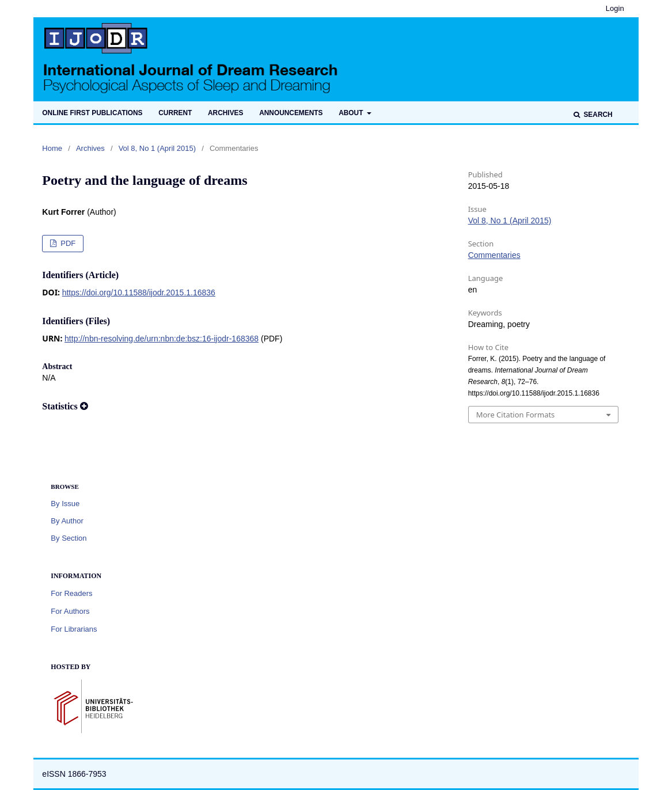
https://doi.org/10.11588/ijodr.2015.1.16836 (139, 293)
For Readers (71, 593)
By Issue (65, 504)
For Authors (70, 611)
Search (597, 115)
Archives (225, 113)
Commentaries (494, 255)
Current (175, 113)
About (352, 113)
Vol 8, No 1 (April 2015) (157, 148)
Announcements (291, 113)
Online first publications (92, 113)
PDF (67, 243)
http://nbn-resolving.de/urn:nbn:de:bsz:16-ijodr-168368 (162, 339)
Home (52, 148)
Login (615, 8)
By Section (69, 538)
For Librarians (74, 629)
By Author (67, 521)
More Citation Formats (516, 415)
